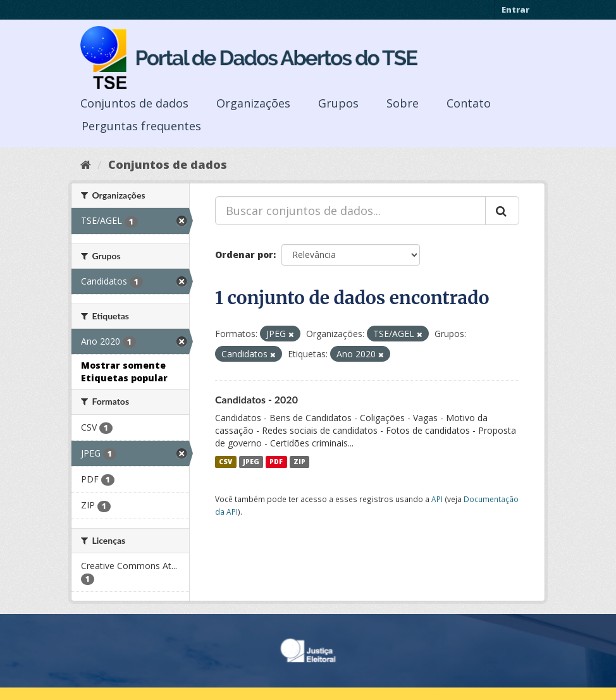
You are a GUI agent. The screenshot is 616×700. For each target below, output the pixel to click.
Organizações (253, 103)
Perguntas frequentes (141, 126)
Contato (469, 103)
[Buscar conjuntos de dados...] (350, 211)
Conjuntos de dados (134, 103)
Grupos (338, 103)
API (437, 499)
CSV (225, 462)
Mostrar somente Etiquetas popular (124, 371)
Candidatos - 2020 (256, 399)
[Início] (86, 164)
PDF (276, 462)
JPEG (251, 462)
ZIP (299, 462)
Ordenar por (244, 255)
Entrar (515, 9)
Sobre (403, 103)
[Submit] (502, 211)
